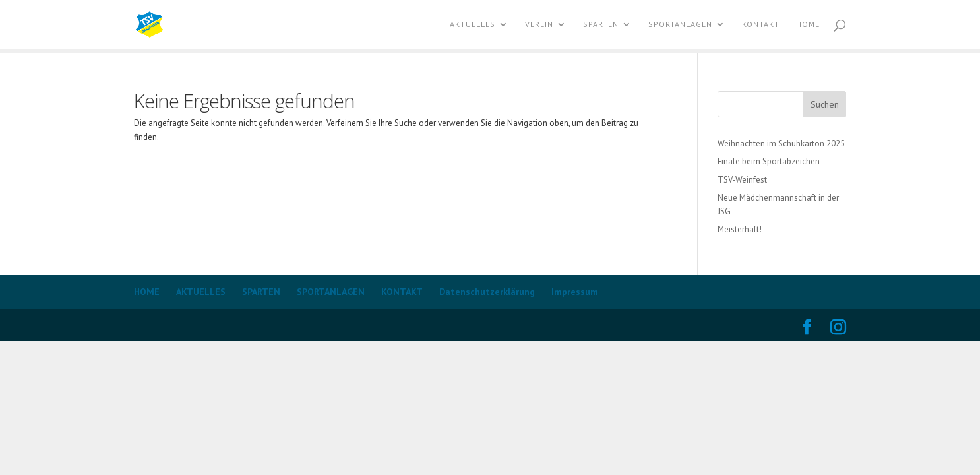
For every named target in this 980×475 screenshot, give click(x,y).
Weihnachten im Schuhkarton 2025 (781, 143)
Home (808, 24)
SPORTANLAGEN (680, 24)
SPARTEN (601, 24)
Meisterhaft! (740, 229)
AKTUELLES (473, 24)
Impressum (575, 292)
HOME (147, 292)
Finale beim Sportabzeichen (769, 161)
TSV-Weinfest (742, 180)
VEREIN (539, 24)
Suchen (825, 104)
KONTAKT (761, 24)
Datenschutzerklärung (487, 292)
